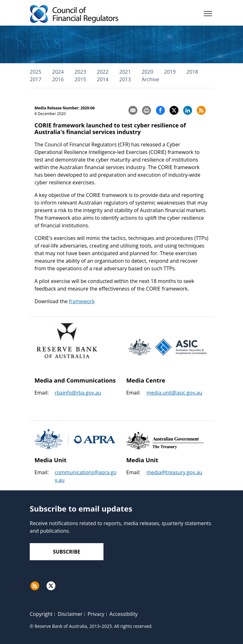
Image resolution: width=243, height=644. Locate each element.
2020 (148, 72)
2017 (36, 79)
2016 (58, 79)
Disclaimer (70, 614)
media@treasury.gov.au (174, 472)
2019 (170, 72)
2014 (103, 79)
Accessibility (124, 614)
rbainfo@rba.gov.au (78, 393)
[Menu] (208, 15)
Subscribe (66, 552)
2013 (125, 79)
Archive (150, 79)
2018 (192, 72)
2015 (81, 79)
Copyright (41, 614)
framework (82, 301)
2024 (58, 72)
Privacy (96, 614)
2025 (36, 72)
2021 (125, 72)
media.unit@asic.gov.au (174, 393)
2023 (81, 72)
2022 (103, 72)
